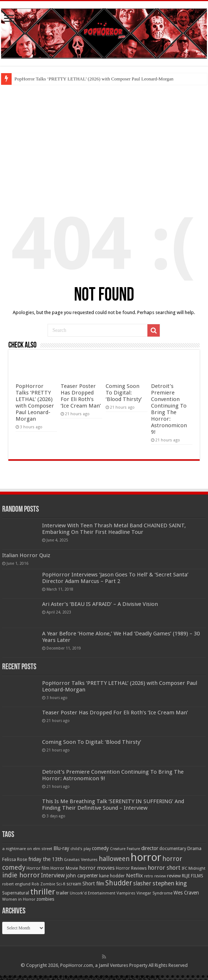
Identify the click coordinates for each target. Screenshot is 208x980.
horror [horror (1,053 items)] (146, 857)
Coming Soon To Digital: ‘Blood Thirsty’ (124, 393)
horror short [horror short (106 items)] (164, 868)
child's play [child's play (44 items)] (81, 849)
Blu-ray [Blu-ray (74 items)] (61, 848)
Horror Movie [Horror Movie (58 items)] (64, 868)
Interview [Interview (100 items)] (53, 876)
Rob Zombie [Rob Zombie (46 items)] (43, 884)
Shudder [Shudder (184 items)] (119, 883)
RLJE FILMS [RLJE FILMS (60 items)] (193, 876)
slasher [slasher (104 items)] (142, 883)
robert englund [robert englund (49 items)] (16, 884)
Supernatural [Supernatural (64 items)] (16, 893)
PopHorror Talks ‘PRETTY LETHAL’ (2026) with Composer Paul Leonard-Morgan (94, 79)
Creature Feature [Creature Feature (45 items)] (125, 849)
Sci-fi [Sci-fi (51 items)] (61, 884)
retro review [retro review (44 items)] (155, 876)
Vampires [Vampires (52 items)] (126, 893)
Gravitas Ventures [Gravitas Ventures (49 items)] (81, 860)
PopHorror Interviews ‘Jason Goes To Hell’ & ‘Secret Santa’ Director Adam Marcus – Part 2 (115, 578)
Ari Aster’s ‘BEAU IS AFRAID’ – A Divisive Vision (100, 604)
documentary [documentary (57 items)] (173, 849)
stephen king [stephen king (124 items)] (170, 883)
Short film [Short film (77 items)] (93, 884)
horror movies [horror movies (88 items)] (97, 868)
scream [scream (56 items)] (74, 884)
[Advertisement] (104, 139)
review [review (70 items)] (174, 876)
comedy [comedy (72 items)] (100, 848)
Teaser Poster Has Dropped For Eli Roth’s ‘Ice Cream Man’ (81, 396)
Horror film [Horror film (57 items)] (38, 868)
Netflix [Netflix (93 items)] (134, 876)
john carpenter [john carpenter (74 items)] (82, 876)
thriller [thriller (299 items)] (43, 892)
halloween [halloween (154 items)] (114, 859)
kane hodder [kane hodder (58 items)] (112, 876)
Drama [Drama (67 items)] (194, 848)
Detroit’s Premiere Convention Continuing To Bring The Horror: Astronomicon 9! (169, 409)
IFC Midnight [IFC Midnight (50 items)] (193, 868)
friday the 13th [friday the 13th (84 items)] (46, 859)
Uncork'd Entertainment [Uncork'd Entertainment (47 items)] (93, 893)
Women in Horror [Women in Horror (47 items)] (19, 899)
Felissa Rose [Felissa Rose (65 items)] (15, 859)
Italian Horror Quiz (26, 555)
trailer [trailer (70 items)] (62, 893)
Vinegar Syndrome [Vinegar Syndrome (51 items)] (154, 893)
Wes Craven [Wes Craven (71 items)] (186, 893)
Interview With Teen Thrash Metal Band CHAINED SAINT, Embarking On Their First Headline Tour (114, 529)
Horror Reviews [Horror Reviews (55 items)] (131, 868)
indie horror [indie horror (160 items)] (21, 875)
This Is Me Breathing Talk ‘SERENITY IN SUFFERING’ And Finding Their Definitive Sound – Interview (113, 805)
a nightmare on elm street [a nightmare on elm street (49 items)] (27, 849)
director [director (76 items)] (150, 848)
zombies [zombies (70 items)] (45, 899)
